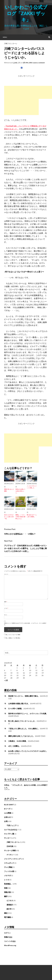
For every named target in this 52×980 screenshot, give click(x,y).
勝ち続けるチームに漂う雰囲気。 (32, 516)
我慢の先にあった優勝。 (9, 490)
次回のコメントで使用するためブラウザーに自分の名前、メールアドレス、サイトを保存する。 (25, 624)
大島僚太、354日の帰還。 (18, 741)
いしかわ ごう (16, 63)
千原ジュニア (12, 825)
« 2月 (6, 680)
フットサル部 (9, 871)
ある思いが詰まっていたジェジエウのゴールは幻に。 (28, 751)
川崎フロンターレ (11, 43)
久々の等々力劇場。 (16, 708)
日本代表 (10, 846)
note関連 (8, 813)
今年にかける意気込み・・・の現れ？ (20, 534)
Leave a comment (39, 63)
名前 (6, 602)
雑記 (6, 913)
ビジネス (10, 900)
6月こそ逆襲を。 (14, 746)
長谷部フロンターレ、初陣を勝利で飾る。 (24, 696)
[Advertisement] (21, 100)
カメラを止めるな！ (12, 830)
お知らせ (7, 817)
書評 (6, 896)
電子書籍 (7, 917)
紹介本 (9, 909)
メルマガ (7, 875)
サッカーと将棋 (10, 850)
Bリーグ (7, 809)
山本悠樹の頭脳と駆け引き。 (19, 703)
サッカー (7, 838)
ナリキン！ (11, 855)
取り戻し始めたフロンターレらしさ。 (22, 721)
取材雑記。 (8, 884)
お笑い (7, 821)
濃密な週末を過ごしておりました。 (21, 736)
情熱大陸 (7, 892)
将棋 (6, 888)
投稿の (8, 937)
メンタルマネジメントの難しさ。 (32, 487)
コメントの (10, 941)
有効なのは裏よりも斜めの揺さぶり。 (20, 491)
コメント (6, 574)
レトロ (7, 880)
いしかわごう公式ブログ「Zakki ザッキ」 (26, 13)
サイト (6, 615)
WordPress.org (10, 945)
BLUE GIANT (9, 805)
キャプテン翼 (9, 834)
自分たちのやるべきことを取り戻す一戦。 (9, 517)
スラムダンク (9, 863)
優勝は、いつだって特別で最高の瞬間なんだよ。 (20, 517)
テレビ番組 (8, 867)
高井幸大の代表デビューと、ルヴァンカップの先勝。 (28, 713)
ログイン (7, 933)
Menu (5, 37)
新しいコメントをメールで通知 (13, 635)
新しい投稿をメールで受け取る (13, 638)
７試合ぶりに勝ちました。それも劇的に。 (24, 729)
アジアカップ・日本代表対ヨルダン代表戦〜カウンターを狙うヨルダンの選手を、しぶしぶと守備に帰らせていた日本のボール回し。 (25, 548)
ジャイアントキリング (12, 859)
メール (6, 608)
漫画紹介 (10, 905)
